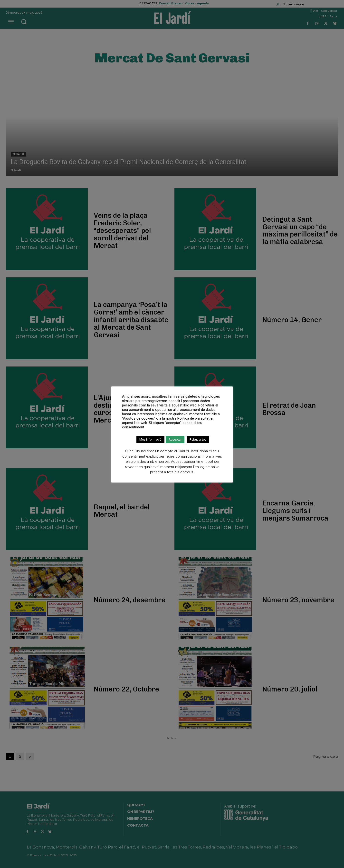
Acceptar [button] (175, 439)
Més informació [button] (150, 439)
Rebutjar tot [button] (198, 439)
